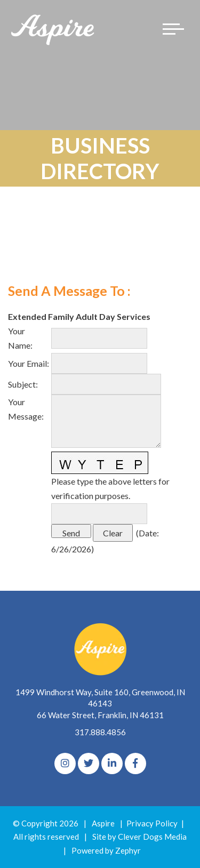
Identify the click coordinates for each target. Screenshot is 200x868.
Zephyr (128, 850)
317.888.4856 (100, 732)
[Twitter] (89, 763)
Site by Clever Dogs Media (139, 837)
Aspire (103, 823)
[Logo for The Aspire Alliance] (53, 29)
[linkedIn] (112, 763)
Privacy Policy (152, 823)
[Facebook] (135, 763)
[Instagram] (65, 763)
